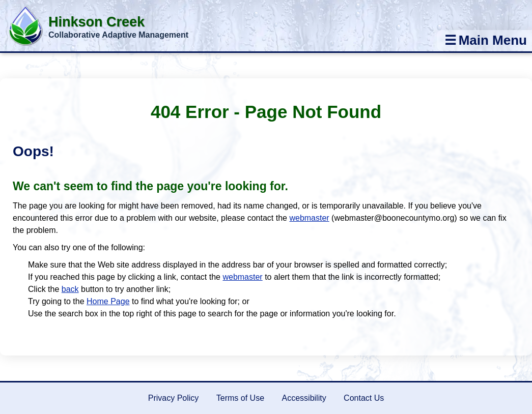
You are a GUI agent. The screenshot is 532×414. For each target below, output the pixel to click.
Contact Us (364, 398)
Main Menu (486, 40)
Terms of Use (240, 398)
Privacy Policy (174, 398)
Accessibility (304, 398)
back (70, 289)
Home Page (108, 301)
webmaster (309, 218)
